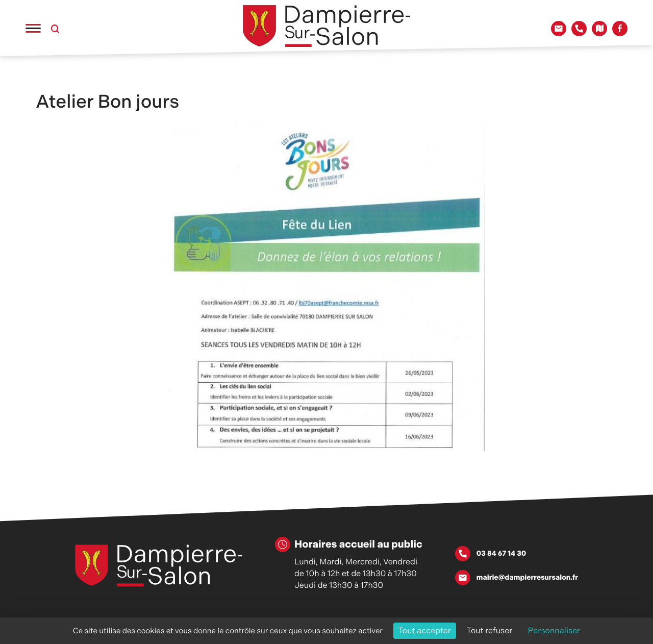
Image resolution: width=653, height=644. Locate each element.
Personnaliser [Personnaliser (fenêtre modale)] (554, 630)
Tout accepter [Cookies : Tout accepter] (425, 630)
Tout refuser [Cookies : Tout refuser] (490, 630)
